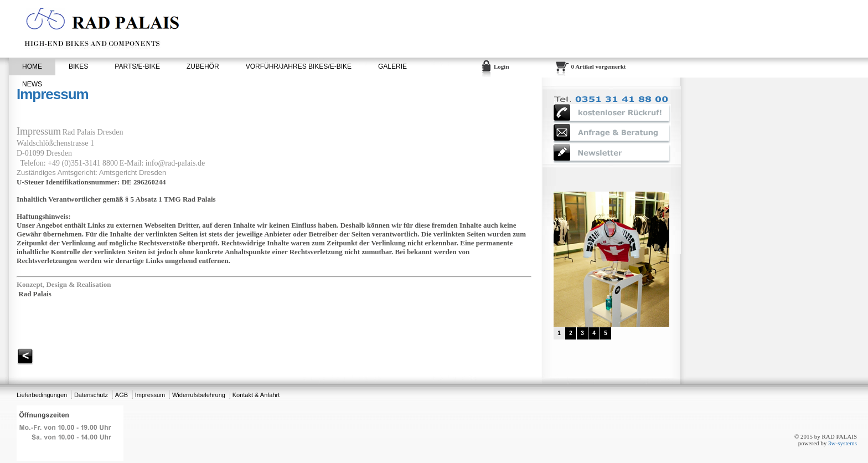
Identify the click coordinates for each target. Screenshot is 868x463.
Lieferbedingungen (42, 395)
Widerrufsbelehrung (199, 395)
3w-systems (843, 443)
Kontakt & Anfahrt (256, 395)
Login (502, 66)
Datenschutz (91, 395)
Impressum (150, 395)
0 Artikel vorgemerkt (599, 66)
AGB (122, 395)
